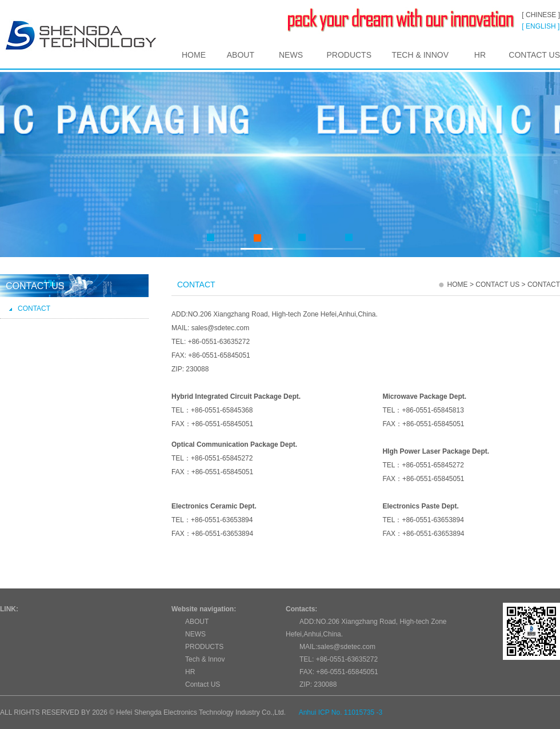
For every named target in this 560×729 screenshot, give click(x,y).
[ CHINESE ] (541, 15)
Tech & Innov (420, 55)
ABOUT (241, 55)
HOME (194, 55)
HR (480, 55)
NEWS (291, 55)
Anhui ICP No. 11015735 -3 (341, 712)
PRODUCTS (349, 55)
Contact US (534, 55)
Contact (29, 309)
